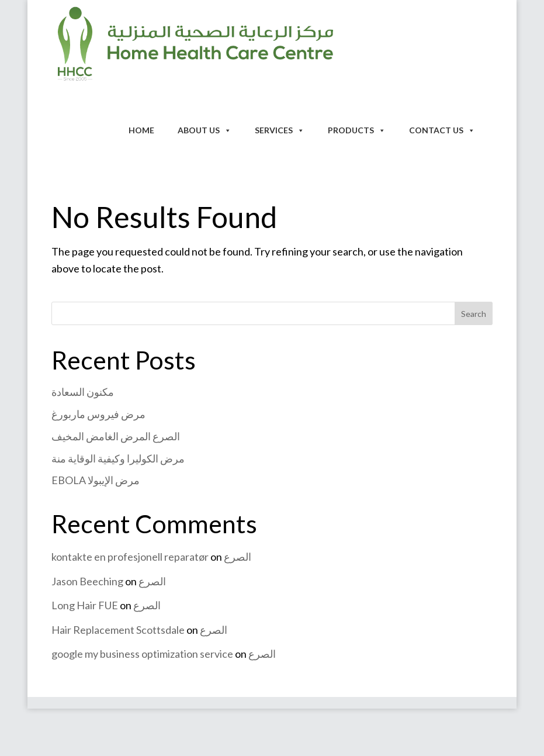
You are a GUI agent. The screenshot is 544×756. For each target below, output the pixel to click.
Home (141, 130)
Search (474, 314)
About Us (205, 130)
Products (357, 130)
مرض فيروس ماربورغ (98, 414)
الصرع (238, 557)
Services (280, 130)
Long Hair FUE (85, 605)
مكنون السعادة (83, 392)
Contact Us (442, 130)
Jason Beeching (87, 581)
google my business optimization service (142, 654)
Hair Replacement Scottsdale (118, 630)
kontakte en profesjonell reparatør (130, 557)
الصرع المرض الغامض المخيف (116, 436)
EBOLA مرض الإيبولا (96, 480)
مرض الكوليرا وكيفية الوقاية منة (118, 458)
